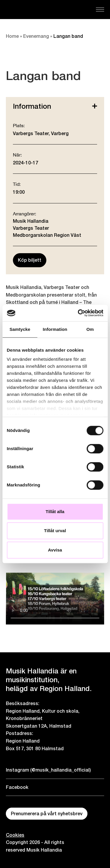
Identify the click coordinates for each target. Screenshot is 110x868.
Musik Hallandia (31, 221)
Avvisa (55, 550)
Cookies (15, 835)
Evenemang (36, 36)
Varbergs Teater (31, 228)
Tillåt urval (55, 531)
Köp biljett (30, 260)
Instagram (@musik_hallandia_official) (48, 770)
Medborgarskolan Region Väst (47, 235)
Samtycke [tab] (20, 329)
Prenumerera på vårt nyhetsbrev (47, 814)
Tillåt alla (55, 512)
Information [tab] (55, 329)
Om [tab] (90, 329)
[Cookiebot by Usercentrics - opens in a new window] (78, 313)
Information (55, 106)
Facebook (17, 787)
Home (12, 36)
